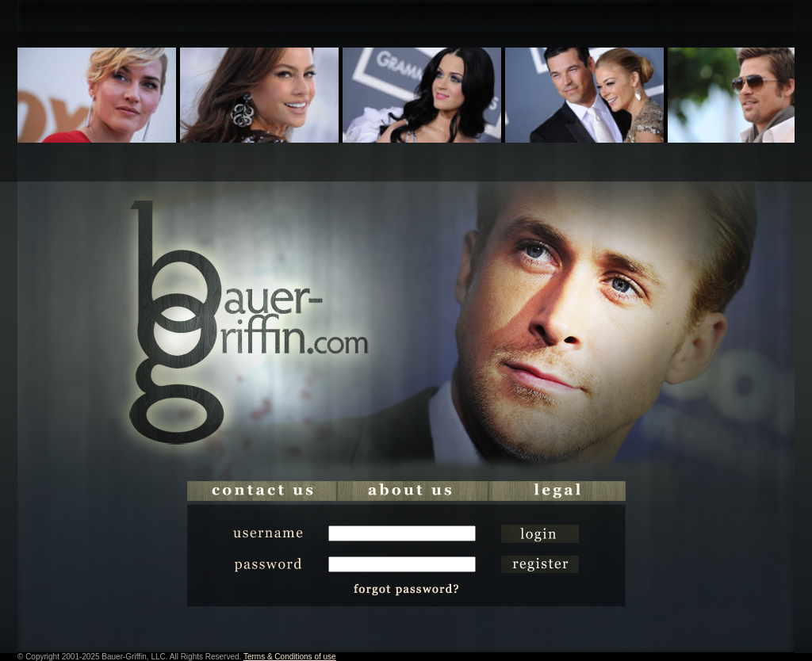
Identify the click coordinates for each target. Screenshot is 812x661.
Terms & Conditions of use (290, 657)
